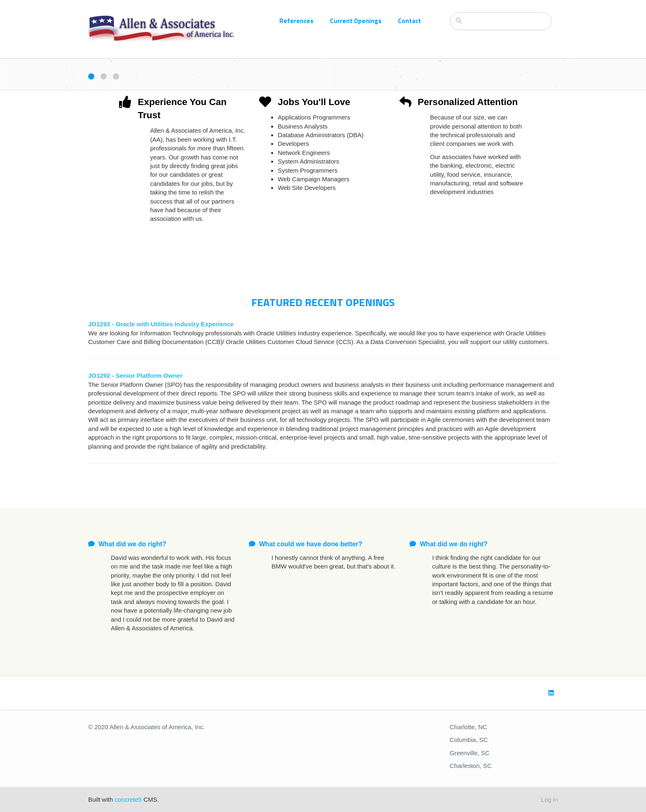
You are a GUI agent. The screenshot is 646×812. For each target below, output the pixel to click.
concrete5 (128, 799)
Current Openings (356, 21)
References (296, 21)
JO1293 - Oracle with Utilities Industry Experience (161, 324)
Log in (549, 799)
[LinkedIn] (551, 693)
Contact (410, 21)
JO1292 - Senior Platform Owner (135, 376)
